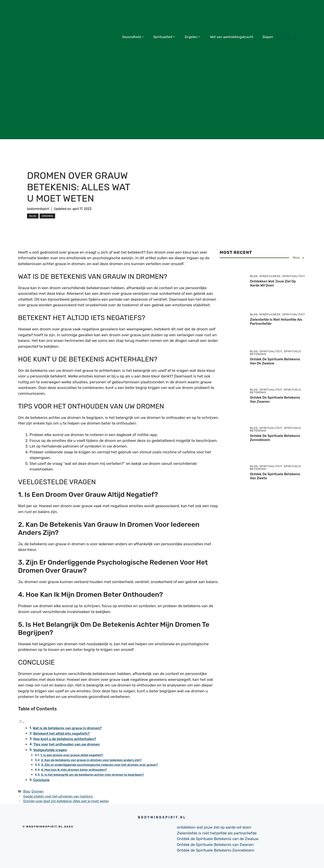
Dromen (47, 216)
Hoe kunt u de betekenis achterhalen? (65, 739)
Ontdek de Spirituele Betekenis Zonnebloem (216, 850)
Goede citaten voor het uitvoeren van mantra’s (58, 796)
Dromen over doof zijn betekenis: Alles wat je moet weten (66, 801)
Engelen (193, 37)
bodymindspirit (38, 209)
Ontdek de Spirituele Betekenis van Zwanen (215, 845)
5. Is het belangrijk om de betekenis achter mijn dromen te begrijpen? (92, 775)
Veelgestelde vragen (50, 750)
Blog (286, 37)
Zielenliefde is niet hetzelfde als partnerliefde (217, 833)
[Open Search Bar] (295, 37)
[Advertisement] (162, 108)
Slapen (268, 37)
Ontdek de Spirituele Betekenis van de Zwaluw (218, 839)
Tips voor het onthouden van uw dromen (67, 744)
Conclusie (42, 780)
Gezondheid (133, 37)
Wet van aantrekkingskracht (232, 37)
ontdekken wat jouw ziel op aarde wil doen (273, 283)
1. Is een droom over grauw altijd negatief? (72, 755)
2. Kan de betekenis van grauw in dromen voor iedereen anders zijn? (91, 760)
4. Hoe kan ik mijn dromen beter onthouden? (74, 770)
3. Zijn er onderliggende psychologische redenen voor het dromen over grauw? (100, 765)
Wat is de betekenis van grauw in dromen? (67, 728)
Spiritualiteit (164, 37)
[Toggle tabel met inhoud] (21, 722)
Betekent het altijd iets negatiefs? (61, 734)
